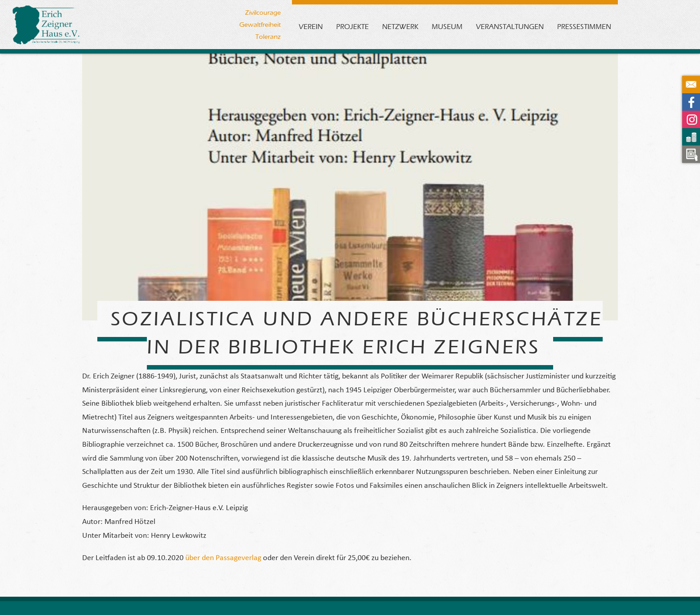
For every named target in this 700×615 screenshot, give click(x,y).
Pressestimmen (584, 27)
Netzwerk (400, 27)
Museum (447, 27)
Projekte (352, 27)
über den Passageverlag (222, 558)
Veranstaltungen (510, 27)
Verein (311, 27)
